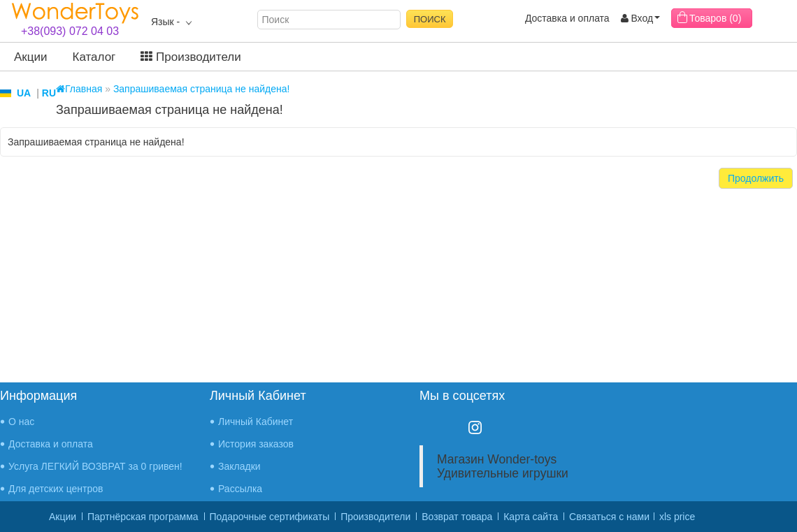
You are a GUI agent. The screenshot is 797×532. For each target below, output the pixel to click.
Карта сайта (531, 517)
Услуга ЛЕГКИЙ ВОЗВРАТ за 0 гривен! (95, 466)
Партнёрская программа (143, 517)
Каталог (94, 57)
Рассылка (240, 489)
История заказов (256, 444)
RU (49, 93)
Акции (31, 57)
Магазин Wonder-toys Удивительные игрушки (503, 466)
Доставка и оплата (567, 18)
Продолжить (756, 178)
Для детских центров (56, 489)
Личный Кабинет (256, 422)
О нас (21, 422)
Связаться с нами (609, 517)
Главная (79, 89)
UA (24, 93)
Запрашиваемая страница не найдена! (202, 89)
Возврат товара (457, 517)
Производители (191, 57)
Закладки (239, 466)
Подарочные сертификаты (270, 517)
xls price (677, 517)
